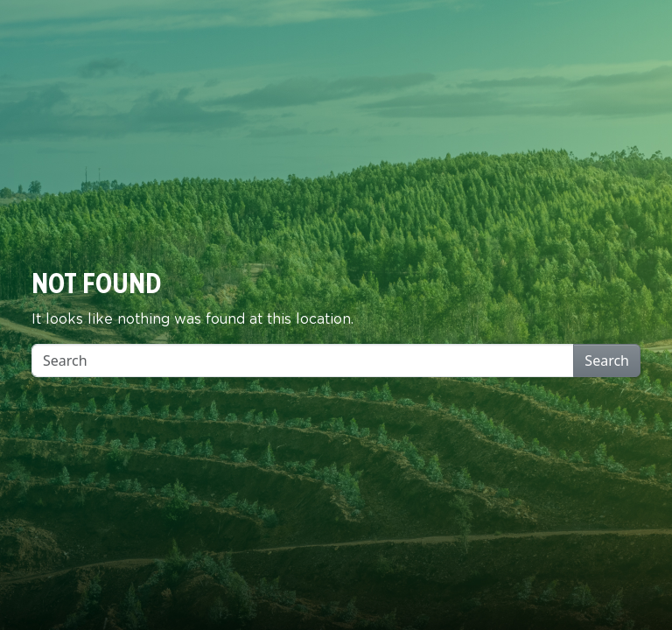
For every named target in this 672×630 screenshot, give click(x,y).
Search (607, 360)
